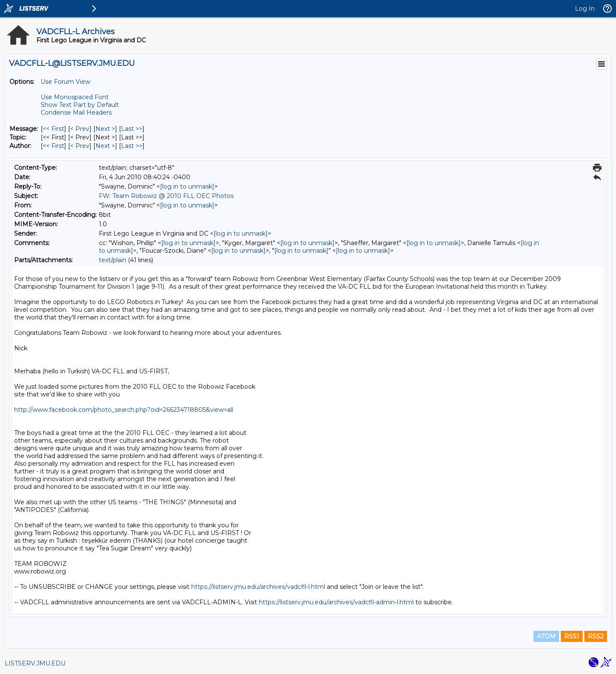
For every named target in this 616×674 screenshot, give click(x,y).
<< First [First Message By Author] (53, 146)
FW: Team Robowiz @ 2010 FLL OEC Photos (166, 196)
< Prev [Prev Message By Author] (80, 146)
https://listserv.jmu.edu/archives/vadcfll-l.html (258, 587)
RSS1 (572, 636)
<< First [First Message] (53, 129)
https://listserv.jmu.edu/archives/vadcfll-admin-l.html (336, 602)
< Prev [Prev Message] (80, 129)
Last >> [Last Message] (132, 129)
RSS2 (596, 636)
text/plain (113, 260)
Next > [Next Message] (105, 129)
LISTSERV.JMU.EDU (35, 663)
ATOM (546, 636)
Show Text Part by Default (80, 105)
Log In (585, 9)
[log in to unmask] (187, 186)
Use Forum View (65, 82)
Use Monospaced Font (75, 97)
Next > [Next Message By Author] (105, 146)
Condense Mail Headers (76, 112)
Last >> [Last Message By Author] (132, 146)
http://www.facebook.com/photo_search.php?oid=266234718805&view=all (124, 410)
